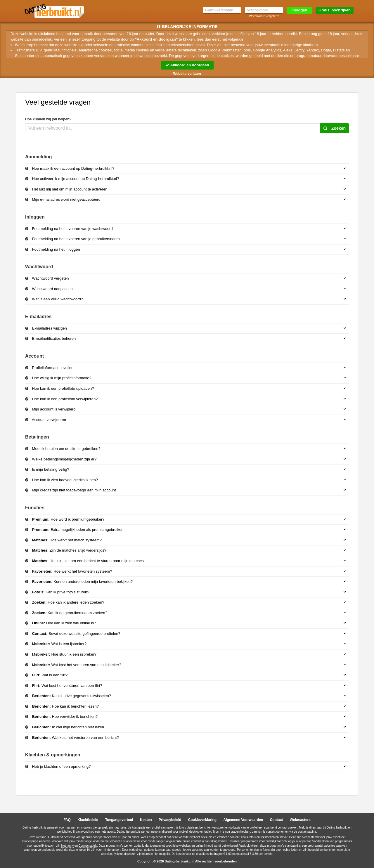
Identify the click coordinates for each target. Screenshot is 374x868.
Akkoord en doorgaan (187, 65)
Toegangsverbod (119, 820)
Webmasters (300, 820)
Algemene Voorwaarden (243, 820)
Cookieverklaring (202, 820)
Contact (277, 820)
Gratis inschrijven (335, 10)
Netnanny (68, 846)
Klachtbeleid (88, 820)
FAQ (67, 820)
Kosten (146, 820)
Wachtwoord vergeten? (264, 16)
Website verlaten (187, 74)
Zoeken (335, 128)
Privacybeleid (170, 820)
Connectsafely (88, 846)
